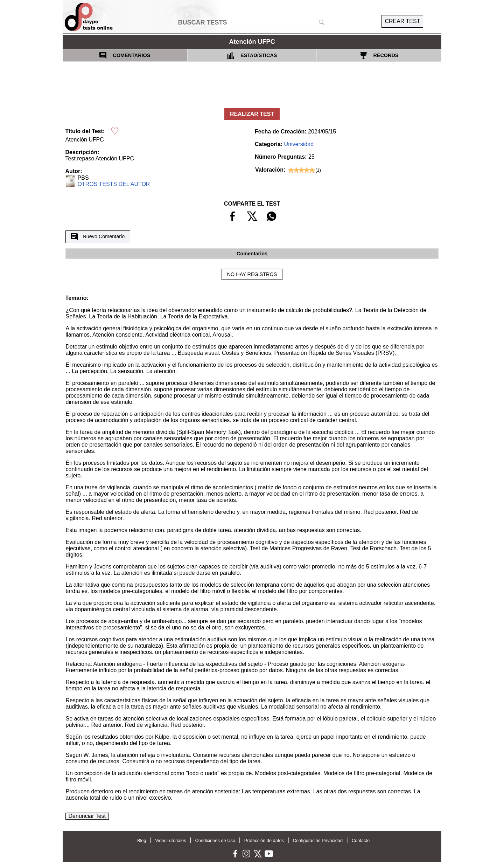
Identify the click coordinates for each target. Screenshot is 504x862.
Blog (142, 840)
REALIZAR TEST (252, 114)
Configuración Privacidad (318, 840)
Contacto (361, 840)
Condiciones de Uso (215, 840)
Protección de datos (264, 840)
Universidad (299, 144)
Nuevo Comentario (98, 237)
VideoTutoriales (170, 840)
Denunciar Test (87, 816)
